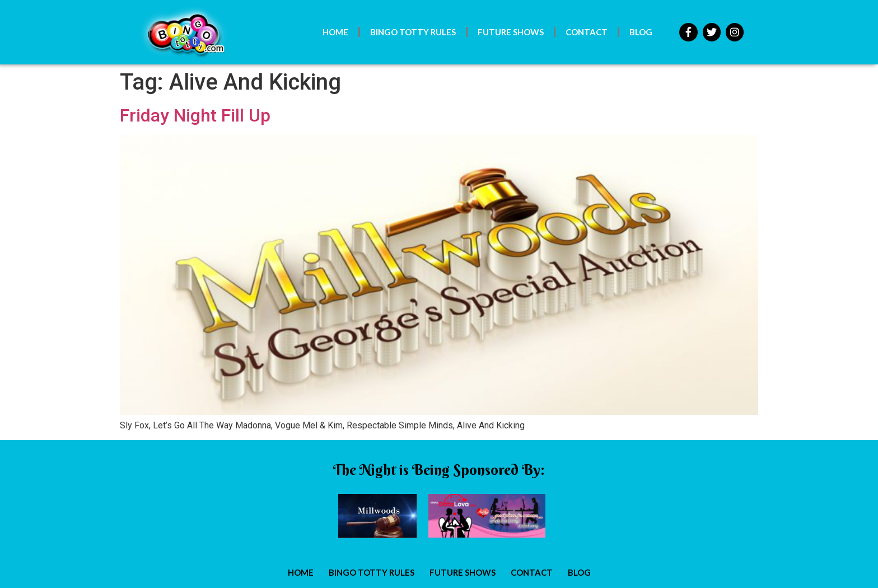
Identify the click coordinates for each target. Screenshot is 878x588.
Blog (641, 32)
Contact (587, 32)
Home (335, 32)
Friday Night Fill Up (195, 115)
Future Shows (511, 32)
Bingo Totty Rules (413, 32)
